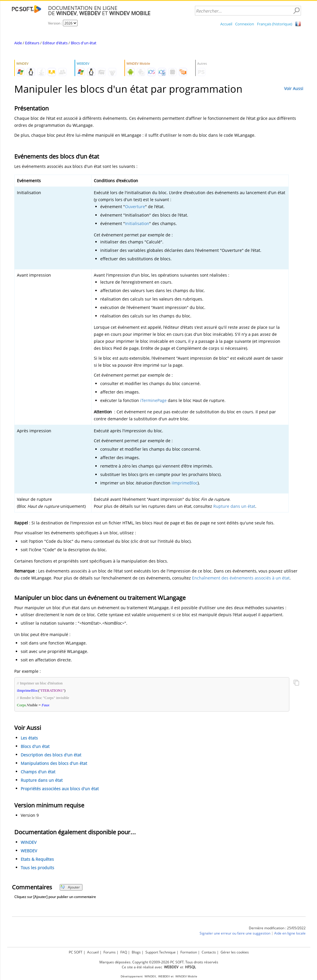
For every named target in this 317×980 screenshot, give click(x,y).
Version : (56, 23)
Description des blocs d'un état (51, 755)
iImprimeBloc (185, 483)
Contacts (209, 952)
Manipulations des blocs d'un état (54, 763)
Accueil (226, 24)
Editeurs (32, 43)
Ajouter (70, 887)
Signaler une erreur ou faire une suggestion (235, 933)
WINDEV (29, 842)
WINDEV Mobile (186, 976)
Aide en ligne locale (290, 933)
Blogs (136, 952)
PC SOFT (76, 952)
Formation (189, 952)
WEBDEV (29, 851)
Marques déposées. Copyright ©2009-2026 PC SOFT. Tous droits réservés (159, 962)
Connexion (245, 24)
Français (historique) (275, 24)
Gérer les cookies (235, 952)
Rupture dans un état (234, 506)
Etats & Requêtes (37, 859)
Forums (110, 952)
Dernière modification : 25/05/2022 (277, 928)
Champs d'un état (38, 772)
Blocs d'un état (84, 43)
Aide (18, 43)
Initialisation (137, 223)
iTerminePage (153, 400)
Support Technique (161, 952)
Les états (29, 738)
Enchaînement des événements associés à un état (241, 578)
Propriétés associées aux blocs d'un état (60, 789)
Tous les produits (37, 868)
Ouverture (135, 207)
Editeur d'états (55, 43)
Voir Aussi (294, 88)
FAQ (124, 952)
